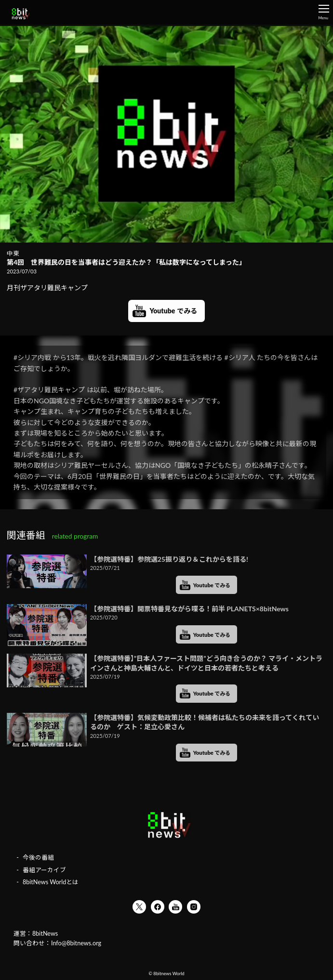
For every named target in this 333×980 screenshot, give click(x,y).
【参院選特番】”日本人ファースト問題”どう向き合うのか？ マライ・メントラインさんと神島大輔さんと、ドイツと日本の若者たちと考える (206, 663)
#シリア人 (240, 357)
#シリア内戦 (32, 357)
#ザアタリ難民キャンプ (49, 390)
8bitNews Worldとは (51, 882)
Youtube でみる (173, 311)
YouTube (175, 907)
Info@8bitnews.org (76, 943)
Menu (323, 13)
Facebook (158, 907)
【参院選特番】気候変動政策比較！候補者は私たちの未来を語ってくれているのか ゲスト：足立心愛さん (205, 722)
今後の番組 (38, 857)
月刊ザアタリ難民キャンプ (51, 288)
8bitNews (45, 934)
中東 (13, 253)
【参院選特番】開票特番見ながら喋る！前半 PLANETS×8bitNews (189, 609)
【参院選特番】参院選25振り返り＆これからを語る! (169, 559)
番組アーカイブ (44, 870)
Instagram (194, 907)
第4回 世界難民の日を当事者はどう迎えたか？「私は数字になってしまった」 (126, 262)
